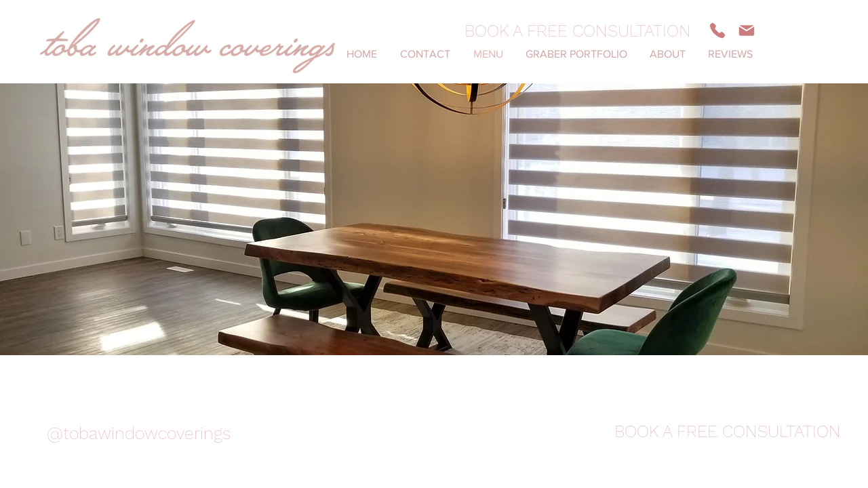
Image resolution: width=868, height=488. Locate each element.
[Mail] (747, 30)
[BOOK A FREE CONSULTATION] (578, 30)
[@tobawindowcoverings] (139, 433)
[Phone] (717, 30)
